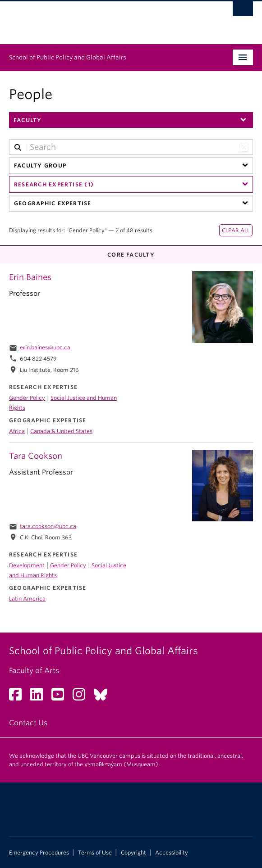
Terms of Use (95, 853)
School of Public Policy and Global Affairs (68, 57)
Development (27, 565)
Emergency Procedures (39, 853)
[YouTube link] (61, 697)
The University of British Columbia (94, 18)
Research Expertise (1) (54, 184)
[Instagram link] (82, 697)
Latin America (27, 599)
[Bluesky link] (104, 697)
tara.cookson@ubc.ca (48, 526)
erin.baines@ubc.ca (45, 347)
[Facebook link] (19, 697)
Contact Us (28, 723)
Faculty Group (40, 165)
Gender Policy (27, 398)
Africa (17, 431)
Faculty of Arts (34, 671)
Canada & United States (61, 431)
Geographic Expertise (53, 203)
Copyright (133, 853)
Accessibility (172, 853)
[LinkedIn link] (40, 697)
